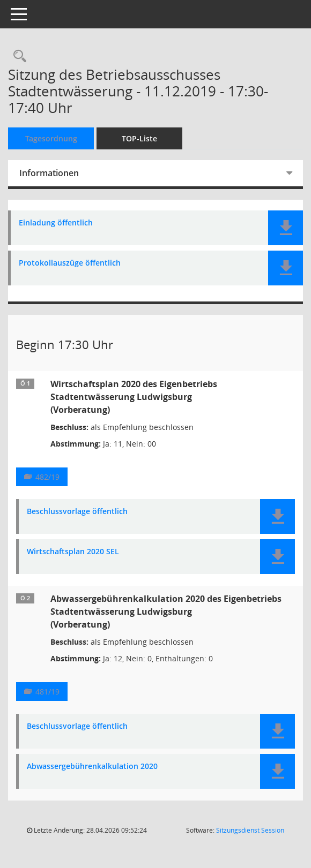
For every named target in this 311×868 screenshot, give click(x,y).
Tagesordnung (51, 138)
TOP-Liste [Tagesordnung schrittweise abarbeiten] (139, 138)
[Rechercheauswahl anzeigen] (17, 56)
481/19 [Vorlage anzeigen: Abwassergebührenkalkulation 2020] (47, 692)
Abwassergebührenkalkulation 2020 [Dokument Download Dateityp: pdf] (92, 767)
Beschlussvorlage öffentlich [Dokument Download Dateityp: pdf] (77, 512)
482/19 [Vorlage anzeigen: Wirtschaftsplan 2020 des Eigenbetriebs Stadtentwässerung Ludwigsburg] (47, 477)
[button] (286, 228)
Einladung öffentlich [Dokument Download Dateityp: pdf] (56, 223)
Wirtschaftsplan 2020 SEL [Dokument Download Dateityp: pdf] (73, 552)
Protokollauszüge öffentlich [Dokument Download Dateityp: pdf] (70, 263)
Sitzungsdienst (250, 830)
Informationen (49, 173)
